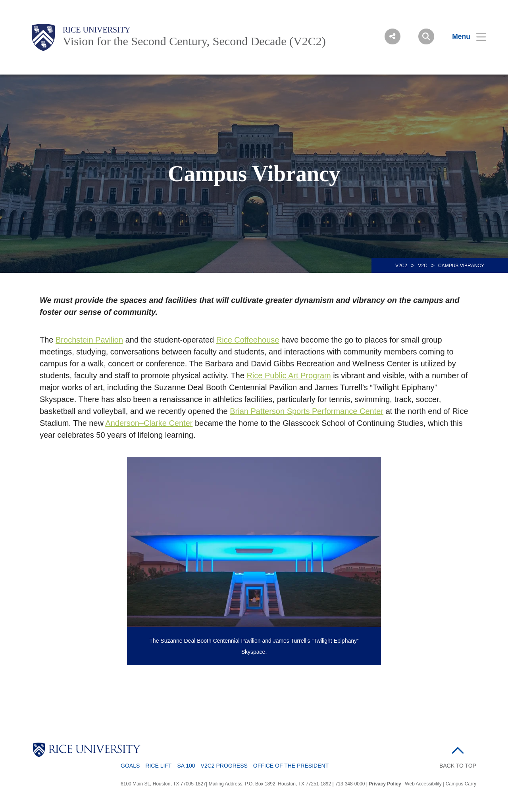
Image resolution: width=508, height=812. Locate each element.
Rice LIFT (158, 766)
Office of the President (291, 766)
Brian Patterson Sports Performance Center (307, 411)
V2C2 (401, 266)
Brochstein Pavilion (89, 340)
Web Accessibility (423, 784)
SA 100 (186, 766)
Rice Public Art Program (289, 375)
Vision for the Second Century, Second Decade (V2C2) (194, 41)
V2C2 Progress (224, 766)
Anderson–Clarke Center (149, 423)
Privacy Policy (385, 784)
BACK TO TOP (458, 766)
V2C (422, 266)
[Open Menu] (464, 36)
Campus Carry (461, 784)
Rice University (97, 30)
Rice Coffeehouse (248, 340)
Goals (130, 766)
